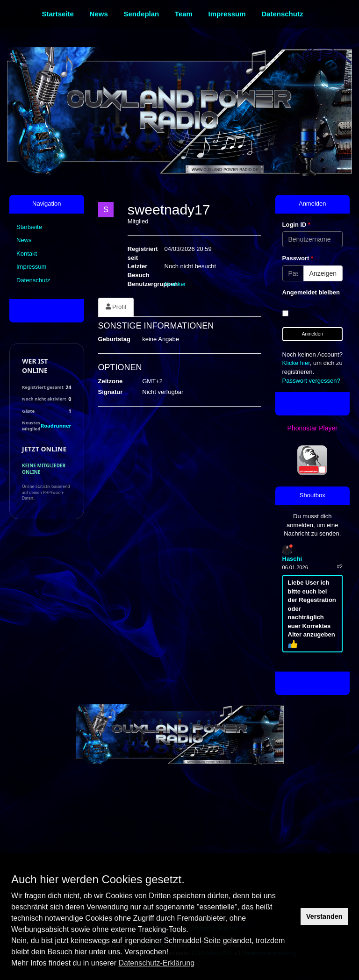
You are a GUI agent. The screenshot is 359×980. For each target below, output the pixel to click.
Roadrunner (56, 426)
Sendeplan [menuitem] (141, 14)
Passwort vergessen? (311, 381)
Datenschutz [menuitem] (282, 14)
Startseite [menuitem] (58, 14)
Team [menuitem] (184, 14)
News (24, 240)
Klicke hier (296, 363)
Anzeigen (323, 273)
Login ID (297, 225)
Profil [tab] (116, 307)
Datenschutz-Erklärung (156, 963)
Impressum (31, 267)
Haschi (292, 559)
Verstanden (324, 916)
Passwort (298, 258)
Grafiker (175, 284)
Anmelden (312, 334)
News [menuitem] (99, 14)
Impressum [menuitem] (227, 14)
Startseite (29, 227)
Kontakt (27, 254)
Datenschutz (33, 280)
